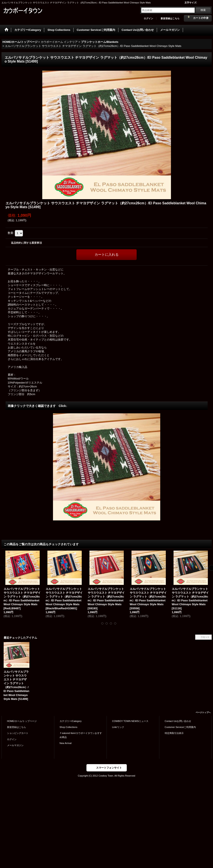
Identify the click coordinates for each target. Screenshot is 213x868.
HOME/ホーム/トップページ (22, 721)
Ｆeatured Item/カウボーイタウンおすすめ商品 (81, 735)
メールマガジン (15, 745)
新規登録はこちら (170, 18)
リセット (205, 637)
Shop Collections (69, 727)
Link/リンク (118, 727)
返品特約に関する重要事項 (26, 243)
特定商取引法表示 (174, 733)
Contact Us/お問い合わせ (178, 721)
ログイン (148, 18)
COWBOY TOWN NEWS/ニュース (130, 721)
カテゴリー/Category (71, 721)
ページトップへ (203, 712)
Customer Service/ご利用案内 (180, 727)
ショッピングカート (18, 733)
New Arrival (66, 743)
